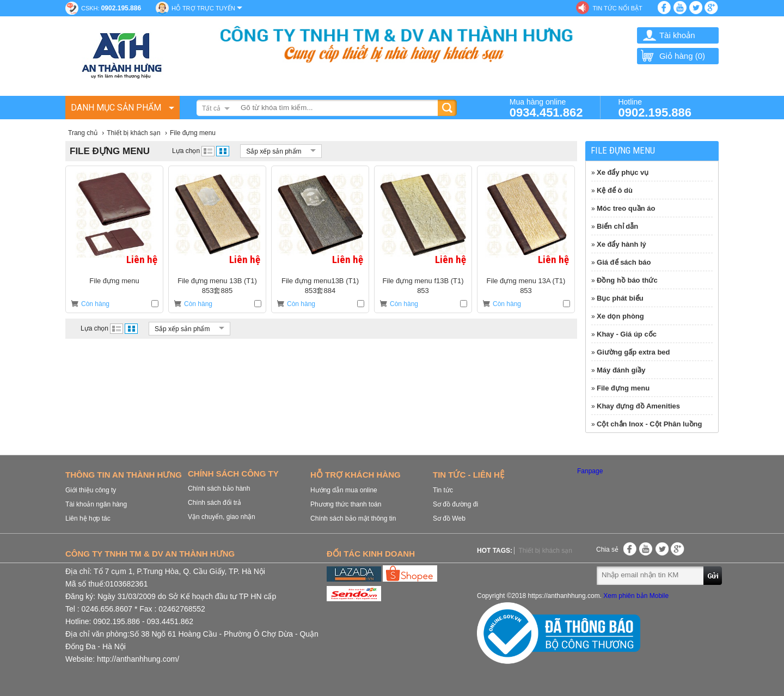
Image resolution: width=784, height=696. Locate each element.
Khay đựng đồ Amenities (638, 406)
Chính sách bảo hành (219, 489)
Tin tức (443, 490)
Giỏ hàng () (672, 56)
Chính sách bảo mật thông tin (353, 518)
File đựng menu (114, 281)
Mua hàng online (546, 108)
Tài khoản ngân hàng (96, 504)
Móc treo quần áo (626, 208)
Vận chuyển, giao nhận (222, 517)
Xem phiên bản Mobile (636, 596)
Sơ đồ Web (449, 518)
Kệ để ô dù (615, 190)
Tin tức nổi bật (617, 8)
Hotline (655, 108)
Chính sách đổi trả (215, 503)
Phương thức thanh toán (346, 504)
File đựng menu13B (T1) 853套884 (320, 286)
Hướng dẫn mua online (344, 490)
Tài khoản (677, 35)
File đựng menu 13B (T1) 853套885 (217, 286)
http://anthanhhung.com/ (138, 659)
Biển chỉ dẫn (617, 226)
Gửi (713, 575)
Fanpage (590, 471)
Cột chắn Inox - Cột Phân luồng (650, 424)
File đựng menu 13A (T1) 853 (526, 286)
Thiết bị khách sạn (545, 551)
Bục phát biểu (620, 298)
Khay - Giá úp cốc (627, 334)
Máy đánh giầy (621, 370)
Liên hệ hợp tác (88, 518)
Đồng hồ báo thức (627, 280)
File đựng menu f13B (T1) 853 (423, 286)
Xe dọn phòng (620, 316)
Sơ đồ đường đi (455, 504)
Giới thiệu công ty (91, 490)
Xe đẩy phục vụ (623, 172)
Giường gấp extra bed (633, 352)
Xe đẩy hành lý (621, 244)
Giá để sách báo (624, 262)
